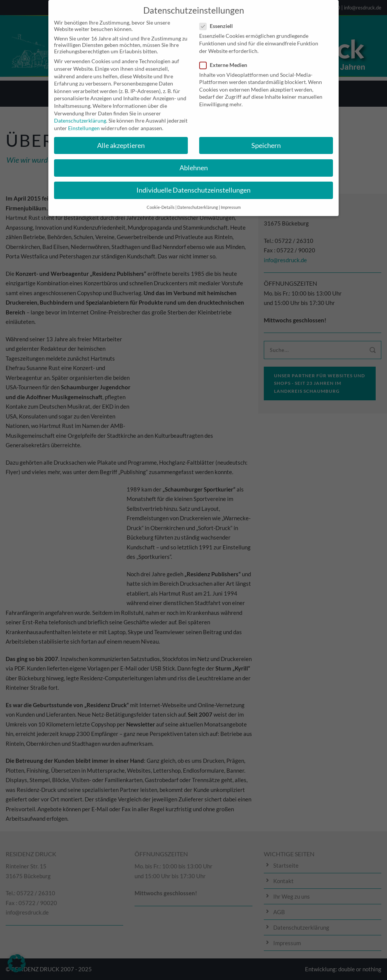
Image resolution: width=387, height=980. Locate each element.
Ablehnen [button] (194, 161)
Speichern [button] (266, 139)
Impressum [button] (231, 201)
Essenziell (219, 20)
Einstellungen (84, 122)
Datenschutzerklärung (80, 114)
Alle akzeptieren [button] (121, 139)
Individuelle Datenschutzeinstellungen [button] (193, 184)
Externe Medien (226, 58)
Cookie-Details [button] (161, 201)
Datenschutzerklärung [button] (198, 201)
